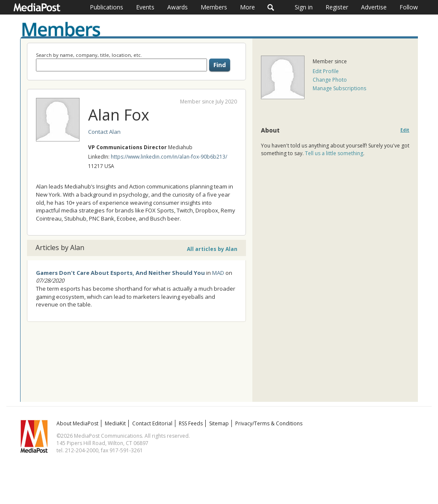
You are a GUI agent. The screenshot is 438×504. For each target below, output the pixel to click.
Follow (409, 7)
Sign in (304, 7)
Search (271, 7)
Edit (405, 130)
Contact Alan (104, 132)
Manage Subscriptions (339, 88)
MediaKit (115, 423)
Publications (107, 7)
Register (337, 7)
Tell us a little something (334, 153)
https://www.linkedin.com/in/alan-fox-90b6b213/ (169, 157)
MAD (218, 273)
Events (145, 7)
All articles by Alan (212, 249)
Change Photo (330, 80)
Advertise (374, 7)
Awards (178, 7)
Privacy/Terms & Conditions (269, 423)
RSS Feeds (191, 423)
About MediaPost (77, 423)
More (247, 7)
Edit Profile (326, 71)
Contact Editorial (152, 423)
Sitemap (219, 423)
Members (214, 7)
